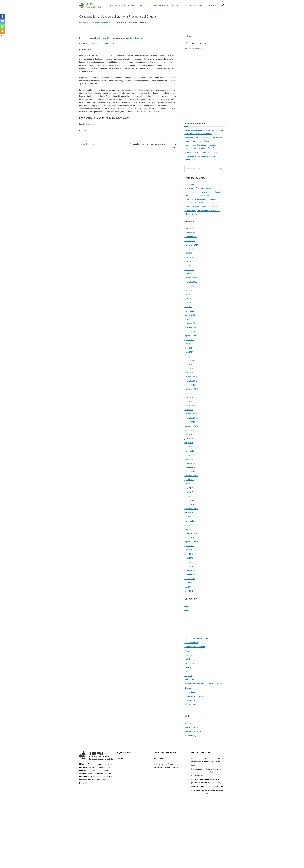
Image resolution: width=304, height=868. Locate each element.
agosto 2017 (189, 480)
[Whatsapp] (2, 26)
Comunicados (190, 651)
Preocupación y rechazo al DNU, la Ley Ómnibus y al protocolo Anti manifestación (204, 139)
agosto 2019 (189, 393)
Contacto (120, 759)
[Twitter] (2, 21)
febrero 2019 (189, 406)
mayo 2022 (189, 303)
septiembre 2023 (191, 245)
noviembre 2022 (191, 282)
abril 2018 (188, 447)
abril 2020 (188, 364)
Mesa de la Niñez (88, 144)
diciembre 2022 (191, 278)
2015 (186, 610)
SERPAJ (146, 808)
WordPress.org (190, 736)
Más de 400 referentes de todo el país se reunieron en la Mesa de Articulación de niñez (204, 132)
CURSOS (202, 5)
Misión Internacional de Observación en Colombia (204, 684)
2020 (186, 630)
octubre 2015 (190, 537)
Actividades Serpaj (192, 643)
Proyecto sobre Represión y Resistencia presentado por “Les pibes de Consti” (200, 147)
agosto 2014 (189, 583)
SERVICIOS (190, 5)
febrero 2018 (189, 455)
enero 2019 (189, 410)
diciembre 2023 (191, 233)
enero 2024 (189, 228)
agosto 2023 (189, 249)
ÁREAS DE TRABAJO (159, 5)
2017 (186, 618)
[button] (124, 5)
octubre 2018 (190, 422)
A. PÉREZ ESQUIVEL (137, 5)
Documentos (189, 663)
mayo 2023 (189, 261)
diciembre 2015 (191, 533)
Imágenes (188, 676)
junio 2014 (189, 591)
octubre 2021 (190, 332)
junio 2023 (189, 257)
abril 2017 (188, 496)
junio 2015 (189, 554)
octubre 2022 (190, 286)
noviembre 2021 (191, 327)
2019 (186, 626)
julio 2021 (188, 344)
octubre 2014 (190, 579)
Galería (187, 672)
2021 (186, 634)
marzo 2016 (189, 521)
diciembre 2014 (191, 570)
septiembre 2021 (191, 336)
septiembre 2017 (191, 476)
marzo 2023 (189, 270)
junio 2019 (189, 397)
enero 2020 (189, 373)
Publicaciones (190, 692)
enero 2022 (189, 319)
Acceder (188, 723)
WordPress (171, 808)
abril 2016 (188, 517)
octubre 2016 (190, 504)
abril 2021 (188, 356)
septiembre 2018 (191, 426)
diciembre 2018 (191, 414)
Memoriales (189, 680)
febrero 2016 (189, 525)
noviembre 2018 (191, 418)
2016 (186, 614)
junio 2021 (189, 348)
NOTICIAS (176, 5)
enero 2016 (189, 529)
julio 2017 (188, 484)
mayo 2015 (189, 558)
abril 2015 (188, 562)
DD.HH (187, 659)
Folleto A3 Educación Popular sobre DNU (200, 152)
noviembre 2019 (191, 381)
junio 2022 (189, 298)
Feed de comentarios (193, 731)
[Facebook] (2, 16)
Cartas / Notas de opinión (133, 38)
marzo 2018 (189, 451)
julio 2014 (188, 587)
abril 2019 (188, 402)
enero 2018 (189, 459)
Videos (187, 709)
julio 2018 (188, 434)
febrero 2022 (189, 315)
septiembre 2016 (191, 509)
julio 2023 (188, 253)
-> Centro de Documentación (196, 43)
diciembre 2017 (191, 463)
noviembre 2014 (191, 575)
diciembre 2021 (191, 323)
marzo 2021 (189, 360)
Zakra (163, 808)
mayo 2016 (189, 513)
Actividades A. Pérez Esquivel (196, 639)
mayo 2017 (189, 492)
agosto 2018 (189, 430)
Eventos (188, 667)
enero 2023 (189, 274)
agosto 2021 (189, 340)
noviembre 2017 (191, 467)
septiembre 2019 (191, 389)
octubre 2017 (190, 472)
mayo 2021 (189, 352)
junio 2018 (189, 439)
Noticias (188, 688)
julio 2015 (188, 550)
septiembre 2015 (191, 542)
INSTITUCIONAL (118, 5)
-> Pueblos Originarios (193, 49)
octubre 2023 (190, 241)
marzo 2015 (189, 566)
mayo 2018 (189, 443)
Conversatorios (190, 655)
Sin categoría (190, 700)
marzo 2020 (189, 369)
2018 (186, 622)
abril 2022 (188, 307)
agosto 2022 (189, 290)
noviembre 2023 (191, 237)
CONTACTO (213, 5)
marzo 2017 (189, 500)
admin (85, 38)
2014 (186, 606)
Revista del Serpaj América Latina (198, 696)
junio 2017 (189, 488)
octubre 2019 (190, 385)
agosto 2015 (189, 546)
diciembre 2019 (191, 377)
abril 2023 (188, 266)
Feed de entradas (191, 727)
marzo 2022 (189, 311)
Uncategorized (190, 704)
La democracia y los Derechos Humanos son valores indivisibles (202, 158)
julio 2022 (188, 294)
